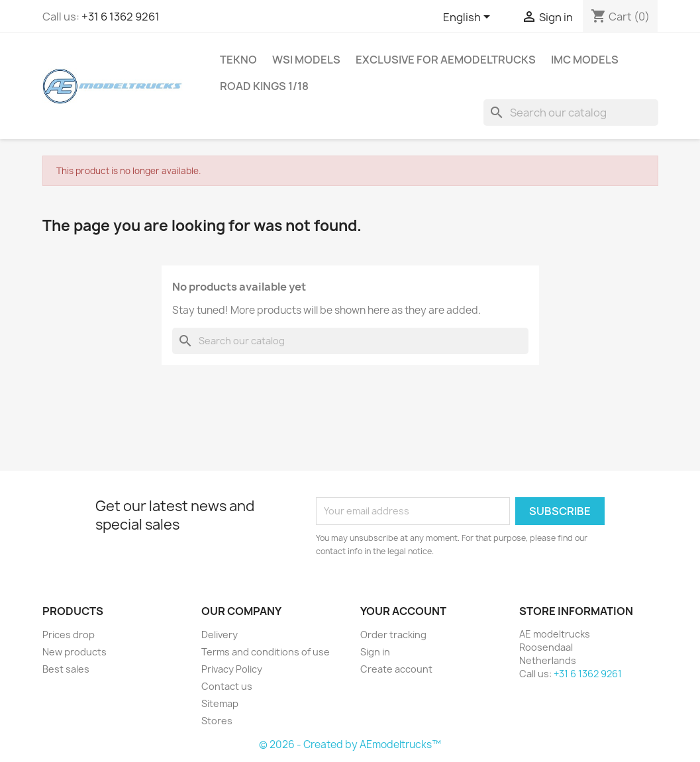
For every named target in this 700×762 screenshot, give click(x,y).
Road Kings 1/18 (264, 86)
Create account (396, 669)
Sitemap (220, 703)
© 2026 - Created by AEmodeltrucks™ (350, 744)
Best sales (66, 669)
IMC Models (585, 60)
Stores (217, 721)
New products (75, 652)
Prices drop (69, 635)
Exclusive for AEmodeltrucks (446, 60)
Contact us (227, 686)
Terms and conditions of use (266, 652)
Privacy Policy (232, 669)
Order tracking (393, 635)
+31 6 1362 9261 (121, 17)
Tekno (238, 60)
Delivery (220, 635)
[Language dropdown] (469, 18)
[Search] (571, 113)
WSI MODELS (306, 60)
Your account (403, 611)
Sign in (375, 652)
